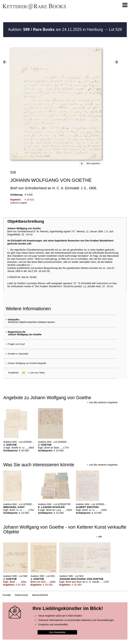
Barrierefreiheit (40, 595)
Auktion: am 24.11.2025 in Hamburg (56, 29)
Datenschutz (21, 595)
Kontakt (7, 595)
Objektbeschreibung (26, 221)
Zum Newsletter (57, 632)
